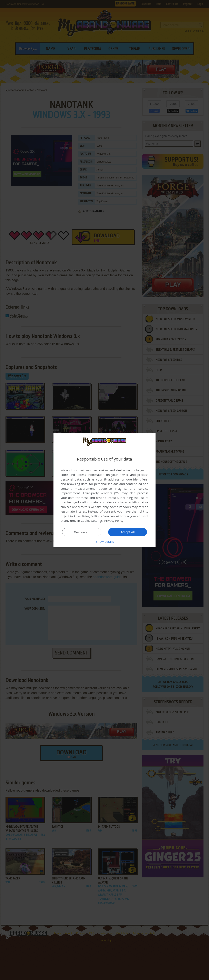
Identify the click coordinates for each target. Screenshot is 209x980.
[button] (104, 541)
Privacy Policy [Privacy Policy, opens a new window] (114, 520)
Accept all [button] (128, 532)
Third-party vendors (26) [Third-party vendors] (101, 493)
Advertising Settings (88, 516)
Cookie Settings (92, 520)
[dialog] (104, 490)
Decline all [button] (82, 532)
